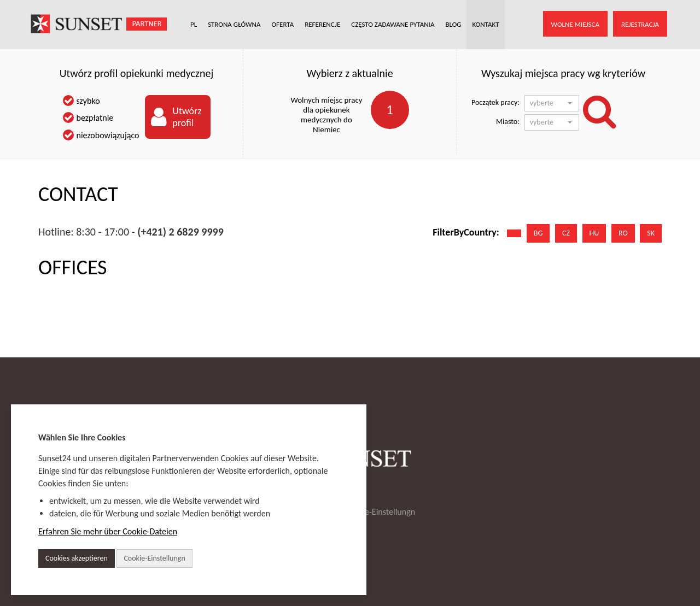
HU (594, 233)
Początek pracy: (495, 102)
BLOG (453, 24)
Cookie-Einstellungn (380, 512)
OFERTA (283, 24)
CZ (566, 233)
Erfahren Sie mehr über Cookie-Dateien (108, 531)
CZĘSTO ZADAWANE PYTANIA (393, 24)
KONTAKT (485, 24)
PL (194, 24)
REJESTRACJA (640, 24)
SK (651, 233)
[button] (552, 103)
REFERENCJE (322, 24)
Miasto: (508, 122)
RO (623, 233)
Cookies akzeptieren (77, 558)
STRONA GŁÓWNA (234, 24)
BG (538, 233)
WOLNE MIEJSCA (576, 24)
